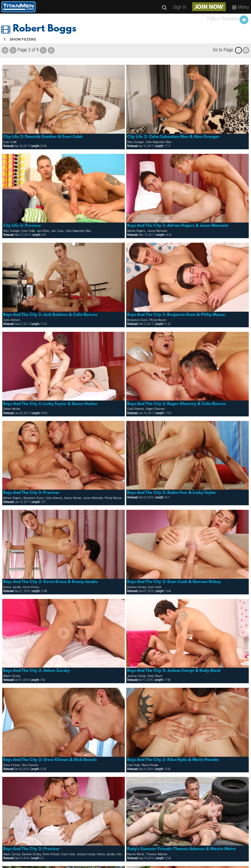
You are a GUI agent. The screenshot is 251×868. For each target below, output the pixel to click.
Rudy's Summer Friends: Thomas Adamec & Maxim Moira (181, 849)
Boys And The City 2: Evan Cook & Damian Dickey (174, 582)
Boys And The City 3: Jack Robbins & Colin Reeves (50, 315)
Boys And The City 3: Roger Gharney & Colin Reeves (176, 404)
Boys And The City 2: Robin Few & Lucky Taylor (172, 493)
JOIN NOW (209, 7)
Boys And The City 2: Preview (31, 849)
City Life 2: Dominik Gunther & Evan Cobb (43, 137)
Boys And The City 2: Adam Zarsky (36, 671)
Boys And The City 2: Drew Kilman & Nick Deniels (50, 760)
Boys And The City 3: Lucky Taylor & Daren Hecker (50, 404)
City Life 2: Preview (22, 226)
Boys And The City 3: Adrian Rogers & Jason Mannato (178, 226)
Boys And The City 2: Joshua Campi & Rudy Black (174, 671)
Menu (240, 7)
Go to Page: (223, 50)
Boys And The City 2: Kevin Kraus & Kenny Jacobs (50, 582)
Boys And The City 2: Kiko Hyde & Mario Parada (173, 760)
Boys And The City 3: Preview (31, 493)
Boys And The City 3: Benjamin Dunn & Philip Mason (176, 315)
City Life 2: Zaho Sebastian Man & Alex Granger (173, 137)
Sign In (180, 7)
